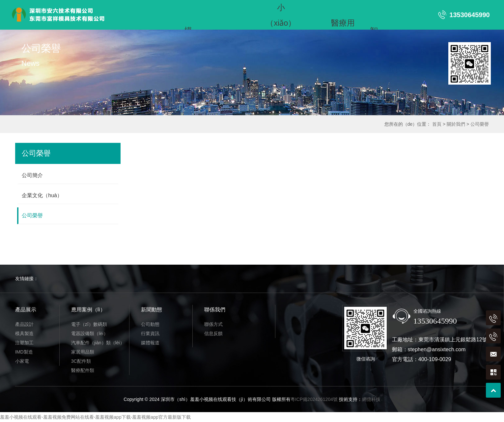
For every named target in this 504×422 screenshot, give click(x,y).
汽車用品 (312, 7)
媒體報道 (150, 343)
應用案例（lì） (88, 310)
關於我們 (456, 124)
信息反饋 (213, 333)
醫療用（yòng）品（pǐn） (343, 7)
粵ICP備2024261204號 (314, 399)
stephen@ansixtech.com (437, 349)
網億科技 (371, 399)
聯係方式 (213, 324)
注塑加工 (219, 7)
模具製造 (24, 333)
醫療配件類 (83, 370)
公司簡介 (32, 175)
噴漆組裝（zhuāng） (157, 22)
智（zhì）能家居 (374, 8)
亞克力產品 (126, 22)
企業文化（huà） (42, 195)
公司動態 (150, 324)
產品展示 (157, 7)
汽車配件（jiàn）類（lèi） (98, 343)
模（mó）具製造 (188, 8)
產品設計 (24, 324)
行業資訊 (150, 333)
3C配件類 (81, 361)
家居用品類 (83, 352)
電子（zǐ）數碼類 (89, 324)
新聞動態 (188, 22)
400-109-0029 (435, 359)
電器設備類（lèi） (90, 333)
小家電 (22, 361)
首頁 (126, 7)
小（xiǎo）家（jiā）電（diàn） (281, 7)
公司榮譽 (480, 124)
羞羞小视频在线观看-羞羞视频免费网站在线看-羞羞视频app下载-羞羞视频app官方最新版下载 (95, 417)
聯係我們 (219, 22)
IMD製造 (250, 7)
